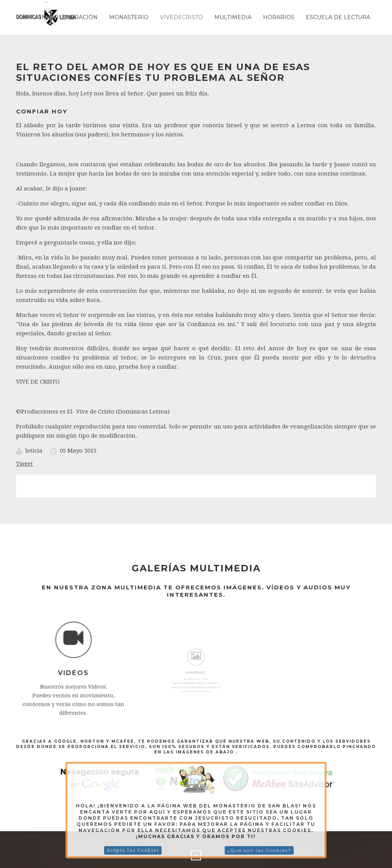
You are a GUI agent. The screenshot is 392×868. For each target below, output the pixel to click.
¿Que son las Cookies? (259, 850)
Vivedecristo (181, 17)
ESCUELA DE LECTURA (338, 17)
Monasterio (129, 17)
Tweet (24, 464)
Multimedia (233, 17)
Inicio (49, 17)
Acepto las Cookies (133, 850)
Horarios (279, 17)
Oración (84, 17)
